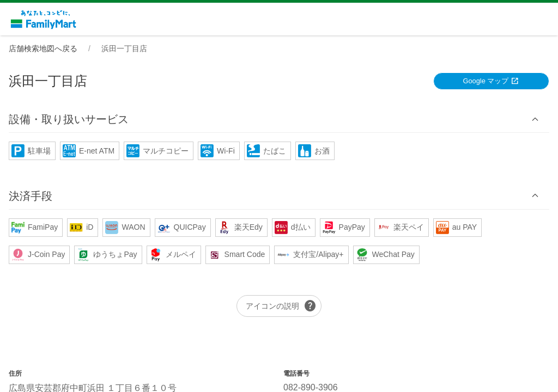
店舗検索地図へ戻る (43, 48)
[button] (279, 120)
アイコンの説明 (281, 306)
